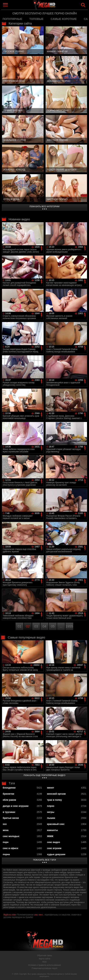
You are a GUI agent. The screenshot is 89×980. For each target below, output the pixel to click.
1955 (69, 626)
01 (19, 626)
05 (53, 626)
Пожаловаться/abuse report (44, 968)
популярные (12, 19)
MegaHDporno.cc (52, 6)
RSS (44, 962)
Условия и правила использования (44, 965)
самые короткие (64, 19)
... (61, 626)
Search (83, 5)
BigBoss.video (10, 915)
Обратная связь (44, 955)
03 (36, 626)
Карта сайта (44, 959)
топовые (36, 19)
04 (44, 626)
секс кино (38, 915)
